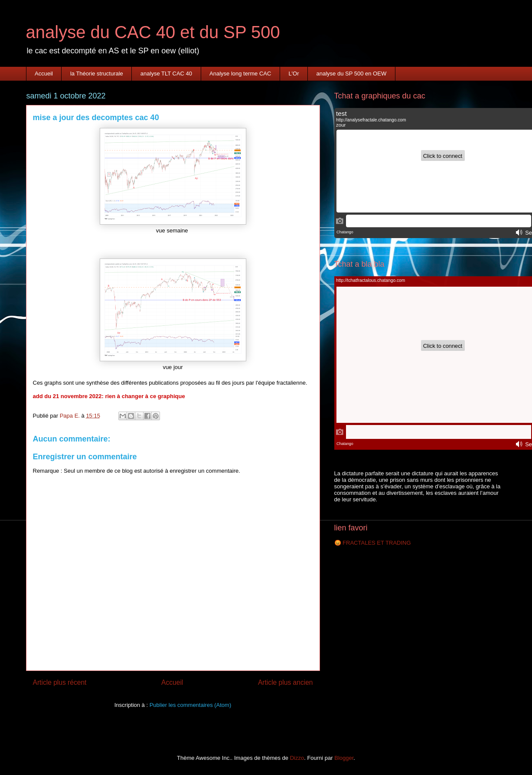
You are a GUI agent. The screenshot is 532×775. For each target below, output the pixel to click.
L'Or (294, 74)
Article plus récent (60, 682)
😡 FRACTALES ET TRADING (373, 543)
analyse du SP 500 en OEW (352, 74)
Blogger (344, 758)
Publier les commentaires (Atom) (191, 705)
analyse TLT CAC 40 (166, 74)
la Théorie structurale (97, 74)
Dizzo (297, 758)
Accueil (44, 74)
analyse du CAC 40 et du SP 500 (153, 32)
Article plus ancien (286, 682)
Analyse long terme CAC (240, 74)
